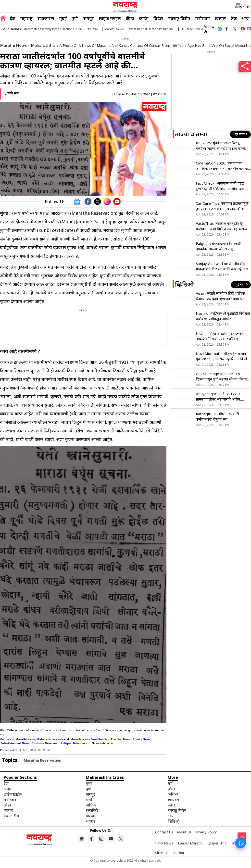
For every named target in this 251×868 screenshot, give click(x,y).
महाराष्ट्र (26, 18)
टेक (234, 18)
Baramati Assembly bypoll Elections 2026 (53, 29)
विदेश (158, 18)
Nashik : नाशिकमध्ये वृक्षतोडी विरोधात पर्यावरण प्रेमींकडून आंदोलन (223, 316)
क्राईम (144, 18)
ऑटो (171, 789)
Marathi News (114, 29)
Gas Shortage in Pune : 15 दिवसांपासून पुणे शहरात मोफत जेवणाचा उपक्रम (223, 376)
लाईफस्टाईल (13, 794)
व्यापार (220, 18)
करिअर (173, 794)
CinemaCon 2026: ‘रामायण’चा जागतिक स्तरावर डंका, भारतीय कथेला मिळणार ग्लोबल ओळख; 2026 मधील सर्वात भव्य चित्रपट (222, 166)
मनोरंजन (202, 18)
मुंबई (63, 18)
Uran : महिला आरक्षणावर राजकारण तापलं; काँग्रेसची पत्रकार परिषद (221, 336)
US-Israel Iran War (194, 29)
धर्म (170, 783)
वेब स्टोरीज (11, 816)
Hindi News (164, 843)
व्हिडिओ (174, 821)
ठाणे (89, 800)
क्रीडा (130, 18)
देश (13, 18)
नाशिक (91, 805)
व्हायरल (173, 800)
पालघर (91, 816)
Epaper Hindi (217, 843)
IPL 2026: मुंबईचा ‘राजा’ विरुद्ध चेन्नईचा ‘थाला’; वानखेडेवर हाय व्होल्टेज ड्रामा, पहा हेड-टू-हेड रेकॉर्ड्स (222, 146)
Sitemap (162, 853)
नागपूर (88, 18)
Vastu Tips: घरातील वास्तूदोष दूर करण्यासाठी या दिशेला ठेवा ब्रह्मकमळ (221, 226)
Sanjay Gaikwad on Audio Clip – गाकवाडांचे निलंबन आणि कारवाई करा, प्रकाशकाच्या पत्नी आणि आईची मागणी (223, 266)
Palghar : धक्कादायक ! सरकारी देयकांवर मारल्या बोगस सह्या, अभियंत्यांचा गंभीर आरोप (219, 246)
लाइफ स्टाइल (110, 18)
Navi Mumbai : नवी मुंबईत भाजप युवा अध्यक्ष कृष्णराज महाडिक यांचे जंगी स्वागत (223, 356)
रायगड (91, 821)
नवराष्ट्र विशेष (179, 18)
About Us (184, 832)
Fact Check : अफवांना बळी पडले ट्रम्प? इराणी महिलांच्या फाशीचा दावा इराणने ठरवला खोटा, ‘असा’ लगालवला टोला (222, 186)
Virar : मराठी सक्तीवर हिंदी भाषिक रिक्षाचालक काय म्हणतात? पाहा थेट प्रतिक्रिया (220, 296)
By (11, 93)
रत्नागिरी (92, 810)
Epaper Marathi (190, 843)
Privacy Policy (206, 832)
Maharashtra (43, 45)
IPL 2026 (93, 29)
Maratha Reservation (43, 760)
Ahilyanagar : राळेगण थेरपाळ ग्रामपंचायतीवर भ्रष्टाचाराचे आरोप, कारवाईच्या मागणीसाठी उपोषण (219, 396)
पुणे (75, 18)
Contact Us (164, 832)
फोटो (171, 805)
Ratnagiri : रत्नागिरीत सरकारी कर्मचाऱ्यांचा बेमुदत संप (217, 416)
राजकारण (46, 18)
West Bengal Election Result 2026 (152, 29)
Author (179, 853)
